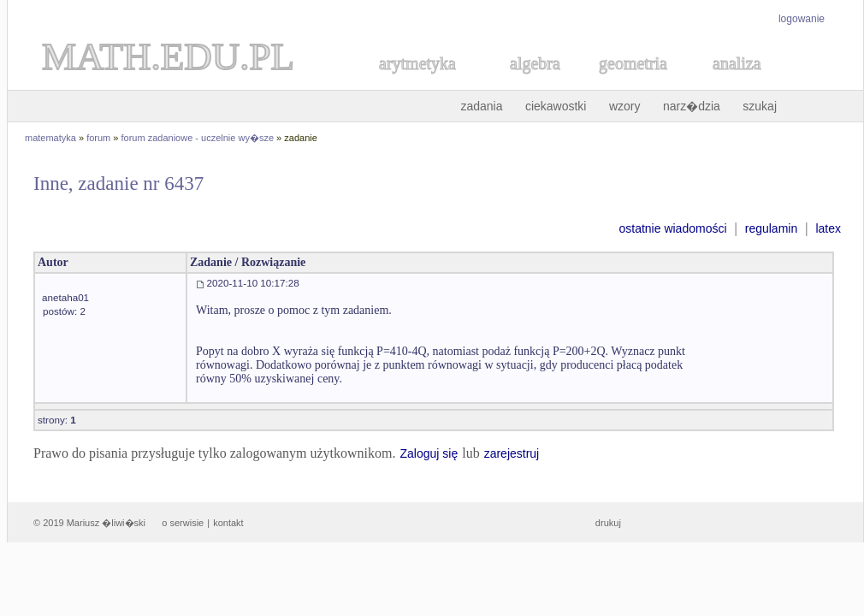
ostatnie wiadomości (672, 228)
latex (828, 228)
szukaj (760, 106)
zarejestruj (512, 453)
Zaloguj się (429, 453)
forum (98, 138)
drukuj (608, 523)
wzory (625, 106)
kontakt (228, 523)
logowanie (802, 19)
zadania (481, 106)
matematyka (50, 138)
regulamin (771, 228)
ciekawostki (556, 106)
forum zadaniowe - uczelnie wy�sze (198, 138)
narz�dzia (692, 106)
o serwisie (183, 523)
